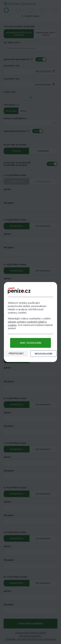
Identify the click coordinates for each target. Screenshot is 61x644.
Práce (23, 111)
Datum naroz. (43, 181)
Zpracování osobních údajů (31, 633)
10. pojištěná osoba (15, 577)
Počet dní (10, 92)
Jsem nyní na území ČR (18, 59)
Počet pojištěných (15, 118)
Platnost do (11, 79)
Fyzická (16, 151)
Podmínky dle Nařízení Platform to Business (30, 639)
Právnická (43, 151)
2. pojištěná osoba (15, 220)
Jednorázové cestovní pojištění (19, 34)
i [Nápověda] (32, 59)
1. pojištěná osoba (15, 175)
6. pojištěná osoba (15, 398)
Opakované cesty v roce (46, 34)
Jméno (7, 189)
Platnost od (11, 66)
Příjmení (9, 203)
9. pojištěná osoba (15, 532)
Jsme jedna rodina (17, 131)
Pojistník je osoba (15, 145)
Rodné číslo (17, 181)
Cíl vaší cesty (12, 43)
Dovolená (11, 111)
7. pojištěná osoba (15, 443)
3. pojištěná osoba (15, 264)
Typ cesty (10, 105)
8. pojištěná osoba (15, 488)
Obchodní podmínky (30, 636)
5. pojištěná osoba (15, 354)
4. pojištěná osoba (15, 309)
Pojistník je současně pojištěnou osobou (17, 164)
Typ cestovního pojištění (19, 27)
